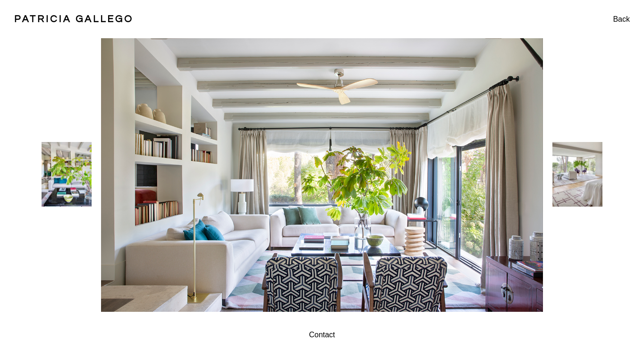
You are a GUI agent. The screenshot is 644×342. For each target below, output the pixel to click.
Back (621, 19)
